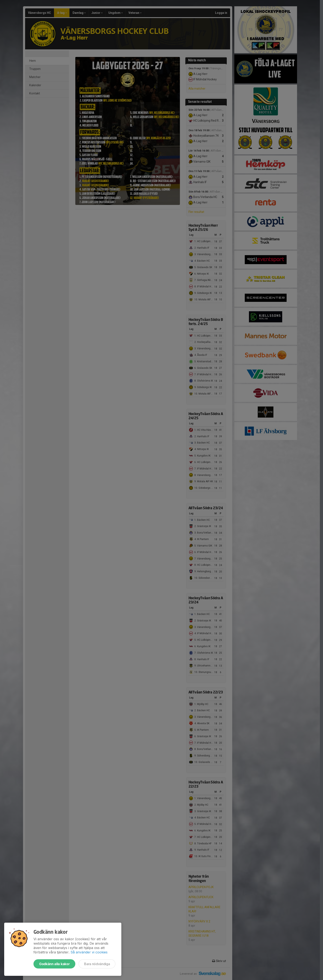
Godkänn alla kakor (54, 964)
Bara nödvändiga (97, 964)
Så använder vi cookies (89, 952)
